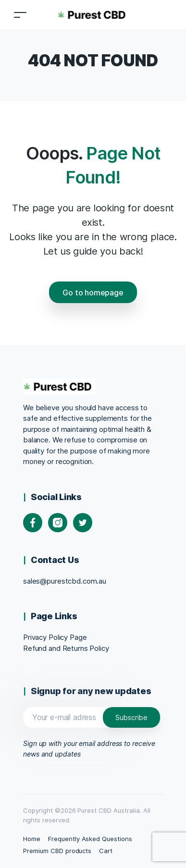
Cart (106, 851)
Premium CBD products (57, 851)
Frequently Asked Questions (90, 839)
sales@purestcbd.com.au (65, 581)
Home (32, 839)
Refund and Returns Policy (66, 648)
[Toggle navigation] (20, 15)
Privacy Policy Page (55, 637)
